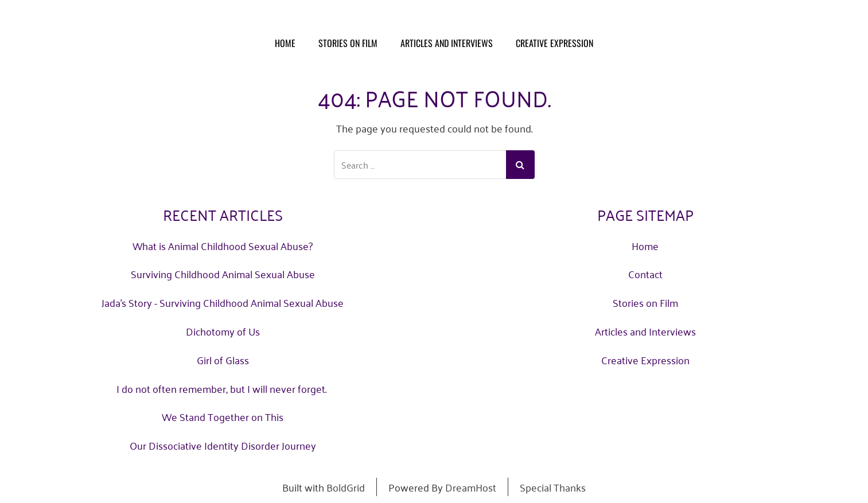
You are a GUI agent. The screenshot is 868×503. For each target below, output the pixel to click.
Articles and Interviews (447, 43)
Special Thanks (553, 487)
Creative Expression (554, 43)
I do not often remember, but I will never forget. (223, 388)
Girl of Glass (223, 360)
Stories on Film (348, 43)
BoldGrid (346, 487)
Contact (645, 274)
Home (285, 43)
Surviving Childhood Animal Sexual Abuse (223, 274)
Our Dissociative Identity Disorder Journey (223, 445)
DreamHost (471, 487)
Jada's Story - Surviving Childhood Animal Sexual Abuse (223, 302)
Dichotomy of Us (223, 331)
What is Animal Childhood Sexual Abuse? (223, 245)
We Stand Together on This (223, 416)
